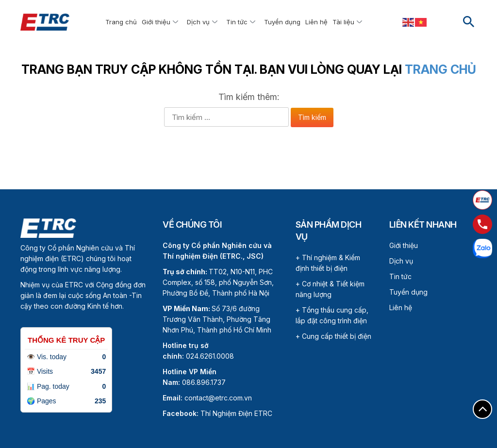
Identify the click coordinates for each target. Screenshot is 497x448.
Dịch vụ (198, 22)
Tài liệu (343, 22)
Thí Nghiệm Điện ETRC (217, 413)
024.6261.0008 (210, 356)
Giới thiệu (156, 22)
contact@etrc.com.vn (218, 398)
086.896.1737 (204, 382)
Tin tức (237, 22)
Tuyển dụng (282, 22)
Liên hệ (316, 22)
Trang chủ (121, 22)
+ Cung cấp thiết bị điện (333, 336)
